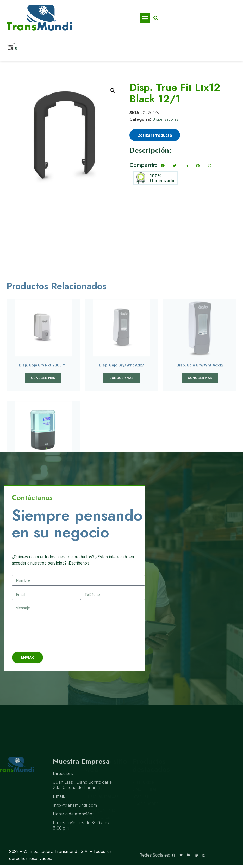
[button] (145, 18)
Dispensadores (165, 119)
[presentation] (51, 637)
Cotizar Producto (155, 135)
